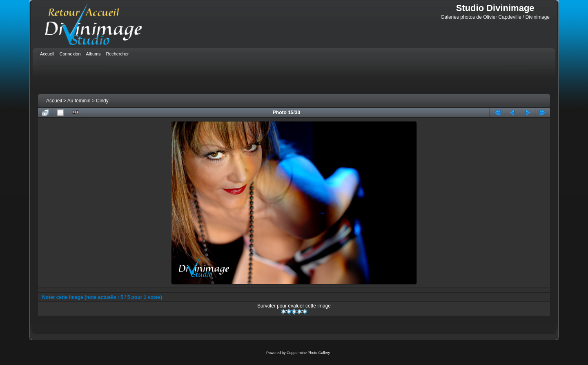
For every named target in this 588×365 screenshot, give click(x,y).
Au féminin (79, 101)
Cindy (102, 101)
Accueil (54, 101)
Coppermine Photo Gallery (308, 353)
